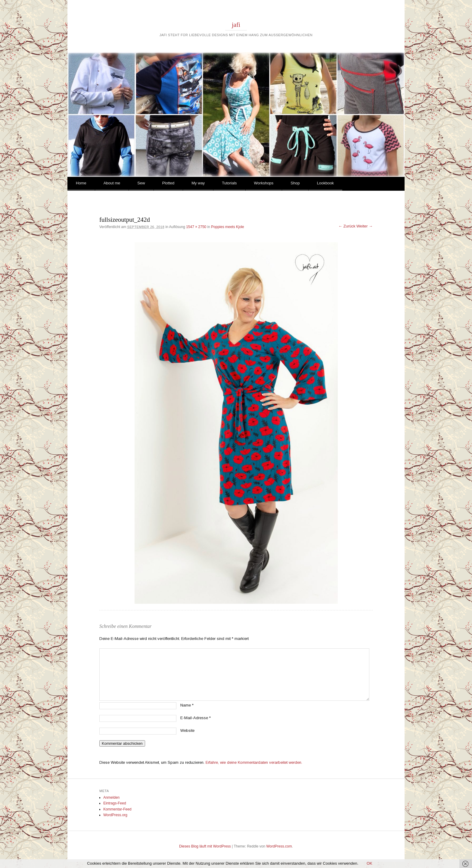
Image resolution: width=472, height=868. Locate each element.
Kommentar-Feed (117, 809)
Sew (141, 183)
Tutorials (229, 183)
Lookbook (325, 183)
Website (187, 730)
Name (187, 705)
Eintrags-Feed (115, 803)
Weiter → (365, 226)
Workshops (264, 183)
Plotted (168, 183)
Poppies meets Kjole (227, 227)
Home (81, 183)
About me (112, 183)
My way (198, 183)
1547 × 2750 (196, 227)
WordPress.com (279, 846)
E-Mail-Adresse (196, 718)
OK (370, 863)
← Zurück (347, 226)
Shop (295, 183)
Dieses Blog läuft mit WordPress (205, 846)
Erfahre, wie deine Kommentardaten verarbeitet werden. (254, 762)
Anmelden (111, 797)
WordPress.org (115, 815)
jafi (236, 25)
